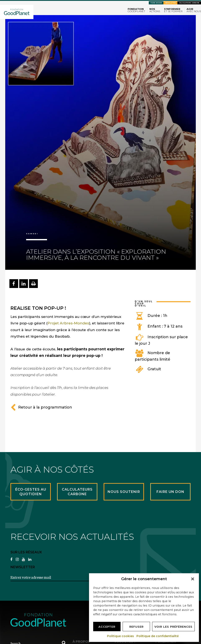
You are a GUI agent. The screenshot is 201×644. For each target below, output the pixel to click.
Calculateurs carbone (189, 3)
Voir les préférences (173, 627)
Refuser (136, 627)
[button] (193, 579)
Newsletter (170, 3)
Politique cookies (121, 636)
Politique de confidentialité (158, 636)
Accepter (107, 627)
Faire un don (156, 3)
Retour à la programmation (41, 407)
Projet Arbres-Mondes (68, 323)
